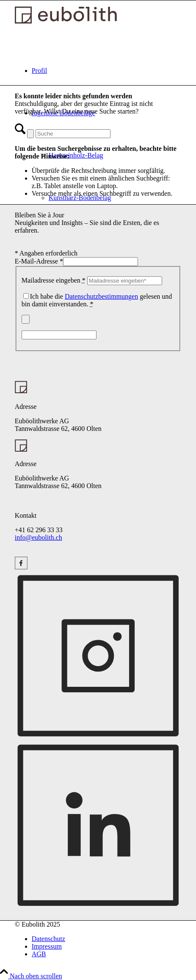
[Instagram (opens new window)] (21, 565)
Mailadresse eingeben (54, 280)
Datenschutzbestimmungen (101, 296)
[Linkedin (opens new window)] (98, 904)
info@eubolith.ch (39, 537)
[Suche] (73, 134)
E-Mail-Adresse (39, 261)
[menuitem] (107, 71)
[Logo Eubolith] (66, 21)
